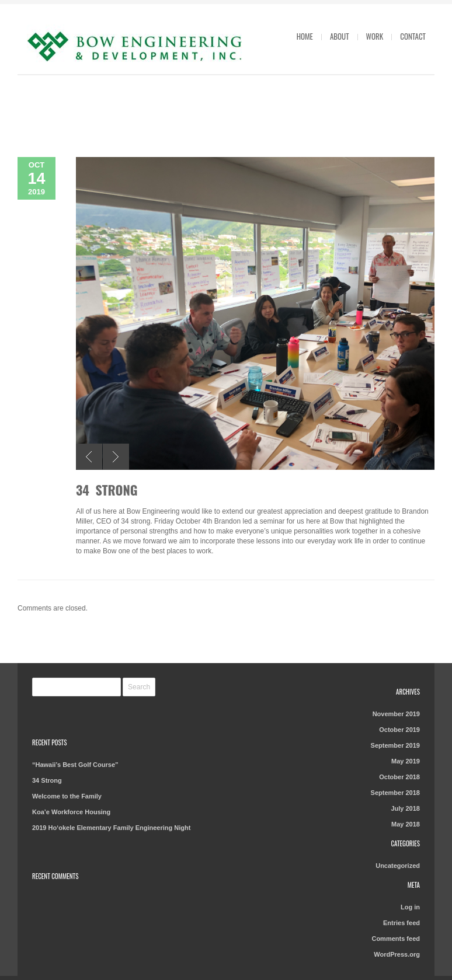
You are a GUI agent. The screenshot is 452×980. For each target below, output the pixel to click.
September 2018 (395, 793)
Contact (413, 36)
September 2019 (395, 745)
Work (375, 36)
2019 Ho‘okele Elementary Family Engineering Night (111, 828)
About (340, 36)
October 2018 (399, 777)
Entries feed (401, 923)
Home (305, 36)
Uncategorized (398, 866)
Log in (410, 907)
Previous (89, 457)
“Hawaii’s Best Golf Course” (75, 765)
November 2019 (396, 714)
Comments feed (396, 939)
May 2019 (406, 761)
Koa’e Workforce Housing (71, 812)
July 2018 (405, 808)
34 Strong (107, 490)
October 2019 (399, 730)
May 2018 (406, 824)
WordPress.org (397, 954)
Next (116, 457)
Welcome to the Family (67, 796)
